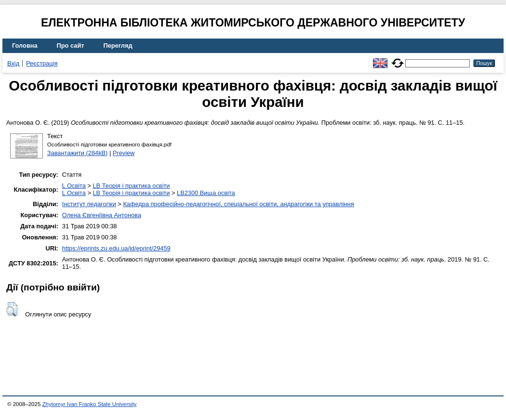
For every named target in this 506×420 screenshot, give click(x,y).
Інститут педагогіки (89, 204)
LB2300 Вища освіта (206, 193)
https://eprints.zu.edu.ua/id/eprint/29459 (116, 248)
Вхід (13, 63)
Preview (124, 153)
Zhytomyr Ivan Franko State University (90, 404)
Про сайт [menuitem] (71, 46)
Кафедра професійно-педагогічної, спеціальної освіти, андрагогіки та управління (238, 204)
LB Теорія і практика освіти (131, 186)
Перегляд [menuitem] (118, 46)
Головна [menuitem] (25, 46)
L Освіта (74, 186)
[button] (12, 309)
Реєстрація (42, 63)
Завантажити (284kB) (78, 153)
